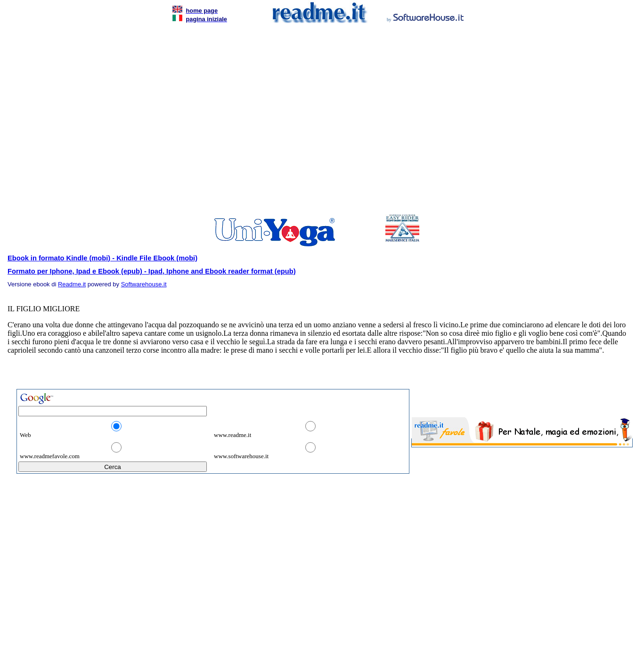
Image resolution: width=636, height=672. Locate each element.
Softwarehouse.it (144, 284)
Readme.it (72, 284)
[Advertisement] (314, 121)
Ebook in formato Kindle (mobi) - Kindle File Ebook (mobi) (102, 258)
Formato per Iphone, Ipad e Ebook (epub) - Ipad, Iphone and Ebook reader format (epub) (152, 271)
